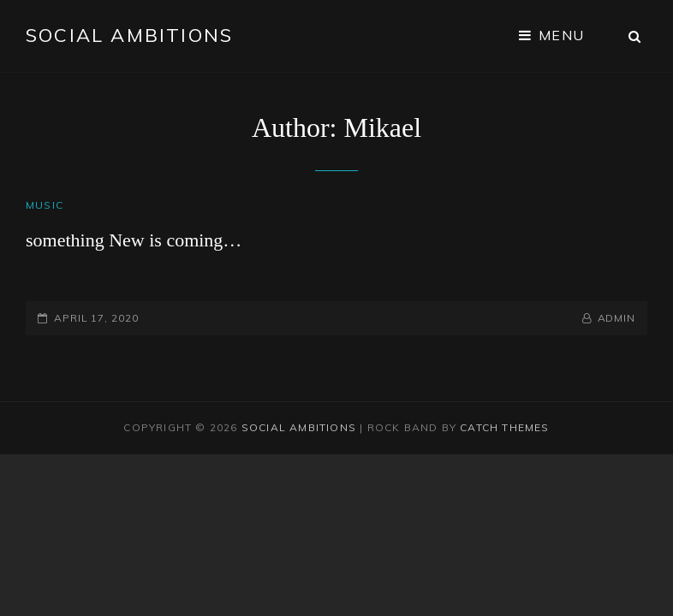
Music (45, 205)
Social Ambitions (129, 35)
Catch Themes (504, 427)
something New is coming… (134, 240)
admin (617, 318)
